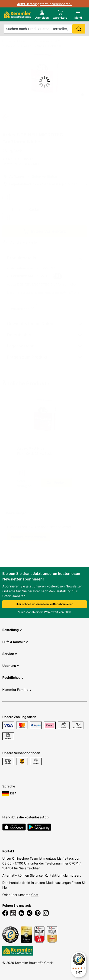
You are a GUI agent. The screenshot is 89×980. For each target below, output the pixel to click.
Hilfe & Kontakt (15, 642)
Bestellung (12, 630)
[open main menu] (78, 14)
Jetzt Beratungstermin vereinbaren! (45, 4)
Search (79, 29)
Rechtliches (13, 678)
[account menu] (42, 14)
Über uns (11, 666)
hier (5, 887)
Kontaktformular (57, 875)
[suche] (44, 29)
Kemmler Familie (17, 690)
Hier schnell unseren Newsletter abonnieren (44, 604)
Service (10, 654)
